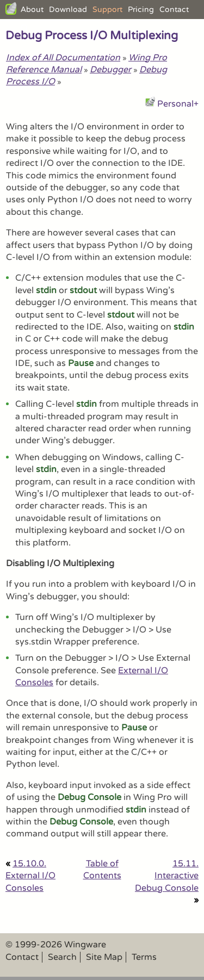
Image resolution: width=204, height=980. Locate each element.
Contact (174, 10)
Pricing (141, 10)
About (32, 10)
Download (68, 10)
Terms (144, 957)
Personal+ (178, 104)
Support (107, 10)
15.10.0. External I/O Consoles (30, 876)
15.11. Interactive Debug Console (167, 876)
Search (62, 957)
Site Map (104, 957)
